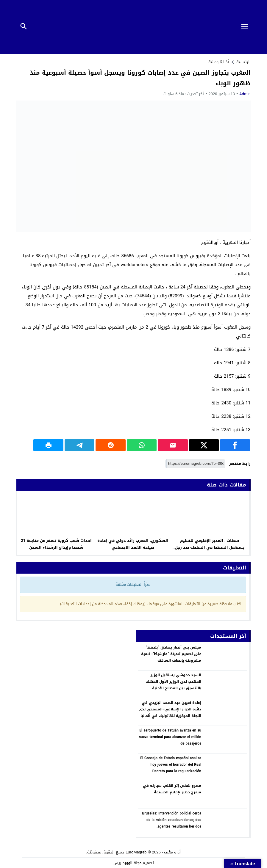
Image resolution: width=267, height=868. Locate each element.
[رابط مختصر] (195, 464)
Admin (245, 94)
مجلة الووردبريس (127, 863)
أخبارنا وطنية (219, 62)
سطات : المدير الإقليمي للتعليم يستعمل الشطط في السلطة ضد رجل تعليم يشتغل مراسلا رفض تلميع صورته (210, 547)
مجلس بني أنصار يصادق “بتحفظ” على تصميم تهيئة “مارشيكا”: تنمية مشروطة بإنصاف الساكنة (171, 654)
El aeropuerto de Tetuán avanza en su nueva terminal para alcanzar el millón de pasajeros (170, 737)
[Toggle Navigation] (246, 27)
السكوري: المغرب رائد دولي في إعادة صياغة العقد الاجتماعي (133, 544)
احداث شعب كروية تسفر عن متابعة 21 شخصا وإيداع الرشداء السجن (56, 544)
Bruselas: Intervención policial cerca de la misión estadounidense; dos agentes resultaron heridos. (172, 820)
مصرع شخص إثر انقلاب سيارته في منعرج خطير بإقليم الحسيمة (172, 789)
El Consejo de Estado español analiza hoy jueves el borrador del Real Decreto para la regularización (171, 764)
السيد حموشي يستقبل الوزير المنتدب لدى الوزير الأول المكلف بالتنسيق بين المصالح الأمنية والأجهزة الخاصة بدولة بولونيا (173, 685)
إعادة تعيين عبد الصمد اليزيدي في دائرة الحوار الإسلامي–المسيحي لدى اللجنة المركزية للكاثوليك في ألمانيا (170, 709)
